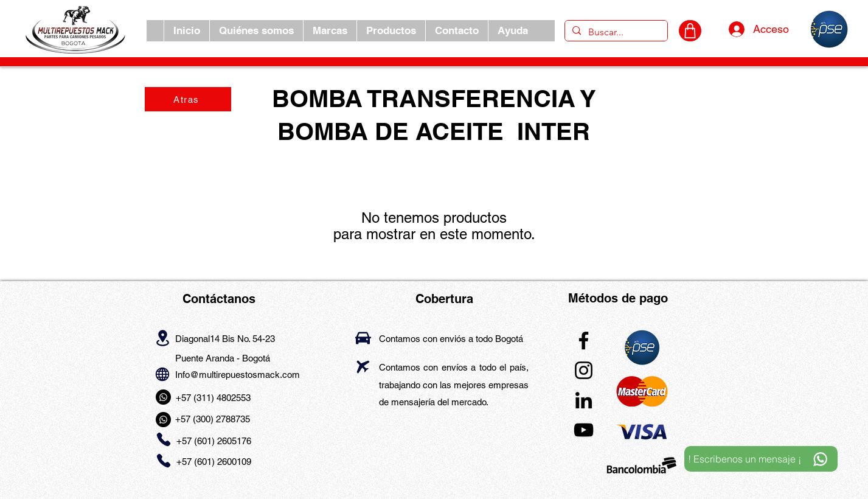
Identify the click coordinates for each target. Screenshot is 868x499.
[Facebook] (584, 340)
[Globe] (163, 374)
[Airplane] (363, 367)
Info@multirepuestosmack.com (238, 375)
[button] (330, 31)
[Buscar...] (615, 32)
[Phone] (164, 440)
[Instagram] (584, 370)
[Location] (163, 338)
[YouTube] (584, 430)
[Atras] (188, 99)
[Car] (363, 338)
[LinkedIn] (584, 400)
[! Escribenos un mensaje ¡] (761, 459)
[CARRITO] (690, 31)
